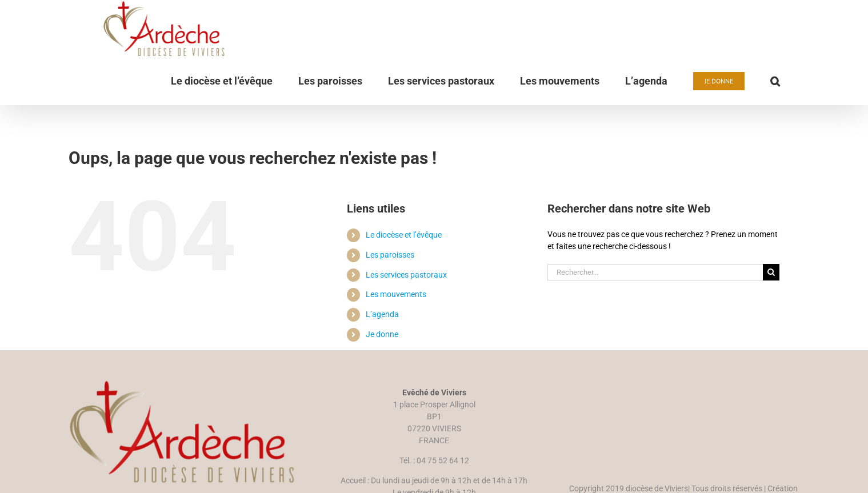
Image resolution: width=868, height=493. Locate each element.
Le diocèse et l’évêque (404, 270)
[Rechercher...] (655, 308)
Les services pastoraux (406, 310)
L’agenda (382, 350)
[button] (775, 81)
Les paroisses (390, 290)
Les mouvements (396, 330)
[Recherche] (771, 308)
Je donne (382, 370)
